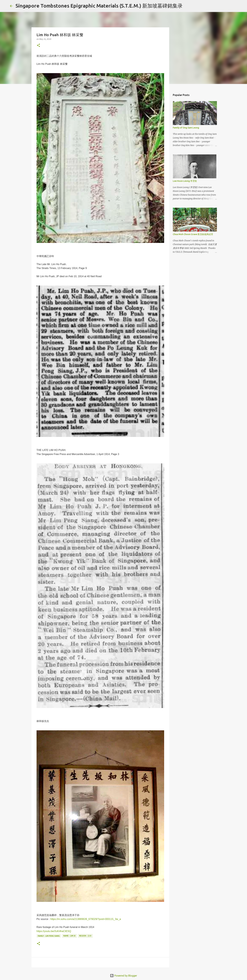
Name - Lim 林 (69, 936)
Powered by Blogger (123, 976)
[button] (38, 46)
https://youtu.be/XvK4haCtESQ (54, 931)
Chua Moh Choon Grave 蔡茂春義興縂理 (193, 234)
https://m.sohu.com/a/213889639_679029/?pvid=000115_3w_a (86, 919)
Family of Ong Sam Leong (186, 128)
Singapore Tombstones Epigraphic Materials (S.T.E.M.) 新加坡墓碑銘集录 (99, 6)
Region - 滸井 (85, 936)
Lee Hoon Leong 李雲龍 (185, 181)
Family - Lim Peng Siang (49, 936)
